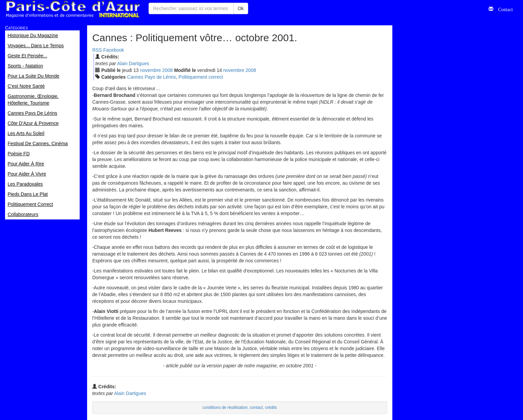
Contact (503, 9)
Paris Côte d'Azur (73, 9)
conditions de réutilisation (225, 407)
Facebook (114, 50)
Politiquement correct (201, 77)
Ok (241, 8)
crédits (271, 407)
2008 (168, 70)
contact (256, 407)
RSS (97, 50)
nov (150, 70)
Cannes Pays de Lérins (151, 77)
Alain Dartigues (133, 63)
